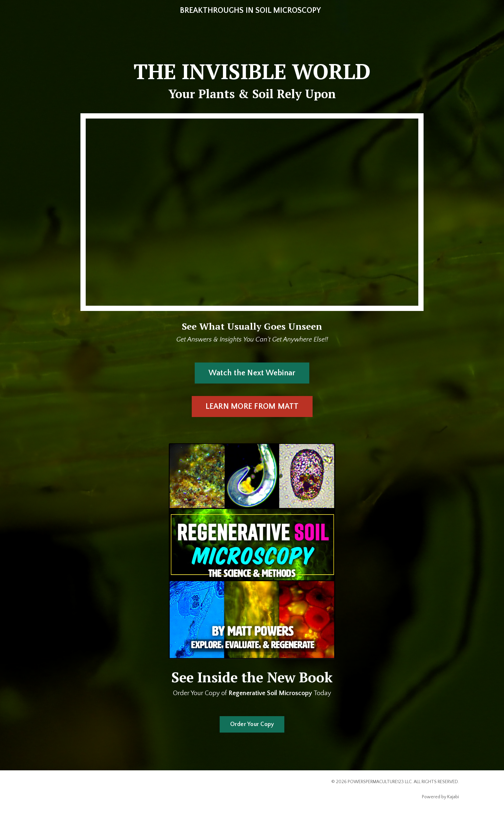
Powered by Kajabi (440, 797)
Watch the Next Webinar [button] (252, 373)
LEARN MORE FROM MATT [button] (252, 407)
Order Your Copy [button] (252, 724)
